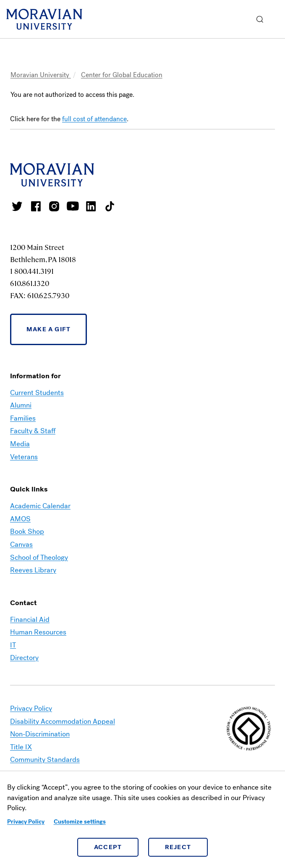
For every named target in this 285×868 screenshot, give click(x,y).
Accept (108, 847)
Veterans (24, 457)
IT (13, 645)
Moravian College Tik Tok (110, 206)
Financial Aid (30, 620)
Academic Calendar (40, 506)
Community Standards (45, 760)
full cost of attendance (94, 119)
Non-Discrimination (40, 734)
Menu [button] (277, 19)
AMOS (20, 519)
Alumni (21, 405)
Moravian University (41, 75)
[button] (260, 19)
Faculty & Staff (33, 431)
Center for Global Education (122, 75)
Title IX (21, 747)
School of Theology (39, 557)
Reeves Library (33, 570)
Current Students (37, 393)
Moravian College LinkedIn (91, 206)
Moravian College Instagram (54, 206)
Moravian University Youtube (73, 206)
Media (20, 444)
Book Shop (27, 531)
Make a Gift (48, 329)
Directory (24, 658)
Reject (178, 847)
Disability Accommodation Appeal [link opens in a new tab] (63, 721)
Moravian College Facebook (36, 206)
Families (23, 418)
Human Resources (38, 632)
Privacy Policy (26, 822)
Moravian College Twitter (17, 206)
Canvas (21, 544)
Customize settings (80, 822)
